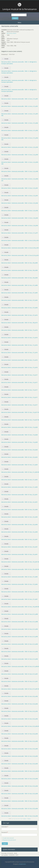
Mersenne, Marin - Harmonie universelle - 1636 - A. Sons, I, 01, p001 (20, 99)
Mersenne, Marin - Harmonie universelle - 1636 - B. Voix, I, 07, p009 (19, 293)
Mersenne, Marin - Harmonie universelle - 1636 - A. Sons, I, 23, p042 (20, 203)
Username (5, 827)
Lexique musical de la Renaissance (20, 9)
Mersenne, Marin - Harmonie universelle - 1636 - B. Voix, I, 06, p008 (19, 263)
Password (5, 832)
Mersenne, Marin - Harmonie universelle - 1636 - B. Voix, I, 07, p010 (19, 315)
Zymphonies (22, 864)
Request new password (9, 840)
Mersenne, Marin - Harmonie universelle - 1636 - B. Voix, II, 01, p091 (20, 674)
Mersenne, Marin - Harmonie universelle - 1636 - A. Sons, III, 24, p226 (20, 255)
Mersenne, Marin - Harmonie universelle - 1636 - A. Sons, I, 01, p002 (20, 123)
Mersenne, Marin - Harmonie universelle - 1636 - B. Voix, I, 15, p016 (19, 330)
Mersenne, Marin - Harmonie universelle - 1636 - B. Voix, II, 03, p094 (20, 779)
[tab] (6, 59)
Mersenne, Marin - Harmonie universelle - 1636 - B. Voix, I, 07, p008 (19, 285)
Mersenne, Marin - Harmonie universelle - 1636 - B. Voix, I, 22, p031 (19, 495)
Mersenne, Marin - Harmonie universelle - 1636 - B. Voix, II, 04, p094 (20, 816)
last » (29, 819)
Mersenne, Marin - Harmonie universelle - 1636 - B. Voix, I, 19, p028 (19, 427)
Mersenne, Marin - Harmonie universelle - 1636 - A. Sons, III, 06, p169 (20, 240)
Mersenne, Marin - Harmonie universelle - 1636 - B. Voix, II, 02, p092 (20, 696)
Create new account (8, 838)
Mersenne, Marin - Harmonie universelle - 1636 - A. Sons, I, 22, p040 (20, 171)
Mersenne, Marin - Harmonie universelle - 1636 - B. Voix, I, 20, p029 (19, 457)
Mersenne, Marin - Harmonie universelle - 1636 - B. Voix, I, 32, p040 (19, 510)
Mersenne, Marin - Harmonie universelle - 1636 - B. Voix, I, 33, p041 (19, 547)
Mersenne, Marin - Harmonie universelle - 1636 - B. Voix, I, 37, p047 (19, 599)
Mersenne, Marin (12, 33)
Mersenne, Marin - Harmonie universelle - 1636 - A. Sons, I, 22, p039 (20, 147)
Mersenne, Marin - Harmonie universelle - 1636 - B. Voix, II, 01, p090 (20, 629)
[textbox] (19, 15)
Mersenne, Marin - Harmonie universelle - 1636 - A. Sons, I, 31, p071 (20, 233)
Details (6, 59)
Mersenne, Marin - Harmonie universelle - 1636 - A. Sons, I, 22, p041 (20, 188)
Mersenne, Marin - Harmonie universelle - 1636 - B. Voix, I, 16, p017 (19, 375)
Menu (19, 22)
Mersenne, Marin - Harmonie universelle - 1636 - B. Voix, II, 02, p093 (20, 734)
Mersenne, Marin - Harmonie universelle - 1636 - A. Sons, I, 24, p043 (20, 218)
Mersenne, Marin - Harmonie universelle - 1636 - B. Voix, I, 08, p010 (19, 323)
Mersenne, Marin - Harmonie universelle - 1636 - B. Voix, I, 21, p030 (19, 480)
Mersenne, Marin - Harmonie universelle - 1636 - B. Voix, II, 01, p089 (20, 614)
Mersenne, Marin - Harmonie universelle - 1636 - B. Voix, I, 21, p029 (19, 465)
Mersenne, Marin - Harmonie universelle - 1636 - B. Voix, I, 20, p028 (19, 450)
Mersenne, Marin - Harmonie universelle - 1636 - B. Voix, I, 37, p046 (19, 577)
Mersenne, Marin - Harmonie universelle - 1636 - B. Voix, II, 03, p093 (20, 749)
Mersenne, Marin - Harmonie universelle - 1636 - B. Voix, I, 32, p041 (19, 539)
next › (25, 819)
